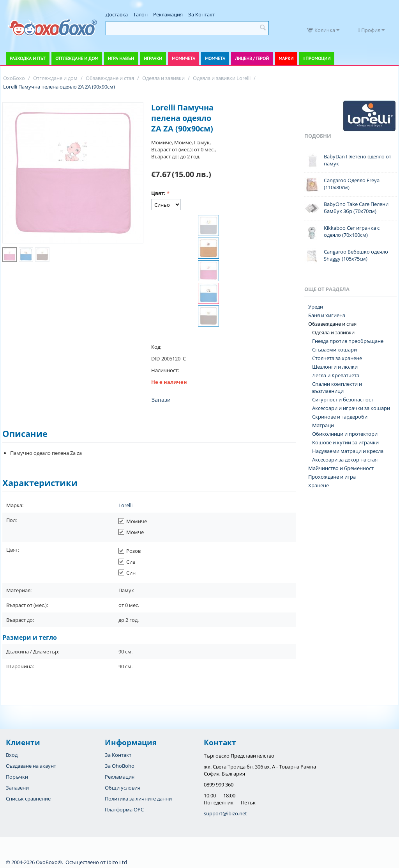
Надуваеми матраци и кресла (348, 451)
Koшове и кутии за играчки (345, 442)
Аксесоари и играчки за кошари (351, 408)
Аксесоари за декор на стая (345, 460)
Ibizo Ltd (117, 862)
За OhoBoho (120, 766)
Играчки (153, 58)
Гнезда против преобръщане (348, 341)
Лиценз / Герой (252, 58)
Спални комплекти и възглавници (337, 387)
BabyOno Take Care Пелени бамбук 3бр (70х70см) (356, 208)
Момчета (215, 58)
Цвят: (158, 193)
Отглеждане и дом (77, 58)
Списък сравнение (28, 799)
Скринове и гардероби (340, 417)
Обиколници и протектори (345, 434)
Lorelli (125, 505)
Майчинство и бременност (341, 468)
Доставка (117, 14)
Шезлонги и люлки (335, 367)
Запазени (17, 788)
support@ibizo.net (225, 813)
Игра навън (121, 58)
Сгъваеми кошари (335, 350)
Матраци (323, 425)
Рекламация (168, 14)
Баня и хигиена (327, 315)
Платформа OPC (124, 809)
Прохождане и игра (332, 477)
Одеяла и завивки (333, 332)
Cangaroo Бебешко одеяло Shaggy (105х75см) (356, 255)
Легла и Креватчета (336, 375)
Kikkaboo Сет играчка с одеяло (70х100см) (352, 231)
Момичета (184, 58)
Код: (156, 347)
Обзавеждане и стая (332, 324)
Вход (12, 755)
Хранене (319, 485)
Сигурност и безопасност (343, 399)
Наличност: (165, 370)
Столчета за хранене (337, 358)
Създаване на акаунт (31, 766)
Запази (161, 400)
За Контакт (201, 14)
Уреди (316, 307)
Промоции (318, 58)
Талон (140, 14)
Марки (286, 58)
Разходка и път (28, 58)
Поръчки (17, 777)
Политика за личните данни (138, 799)
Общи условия (123, 788)
